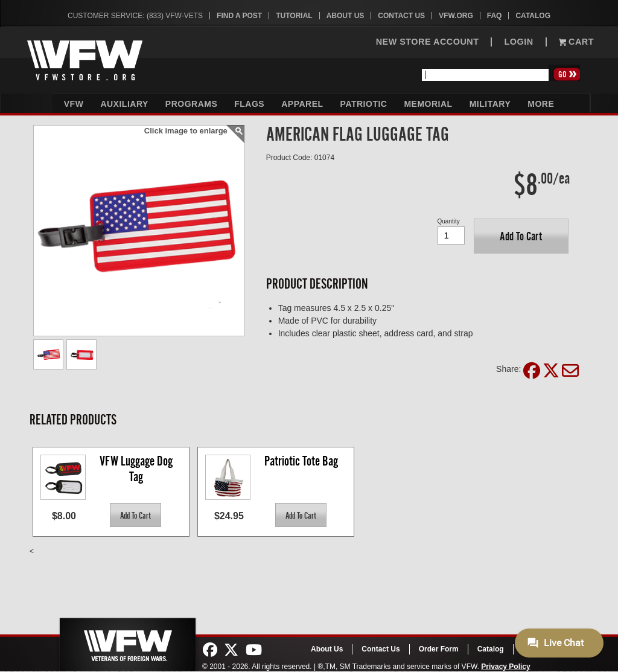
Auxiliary (124, 104)
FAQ (495, 16)
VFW (74, 104)
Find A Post (239, 16)
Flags (249, 104)
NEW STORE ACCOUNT (428, 42)
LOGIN (518, 42)
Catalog (533, 16)
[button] (521, 236)
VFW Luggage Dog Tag (137, 469)
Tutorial (294, 16)
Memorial (428, 104)
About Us (346, 16)
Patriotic (364, 104)
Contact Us (401, 16)
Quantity (449, 221)
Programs (191, 104)
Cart (576, 42)
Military (490, 104)
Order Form (439, 649)
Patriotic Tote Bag (301, 461)
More (541, 104)
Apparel (302, 104)
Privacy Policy (505, 667)
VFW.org (456, 16)
